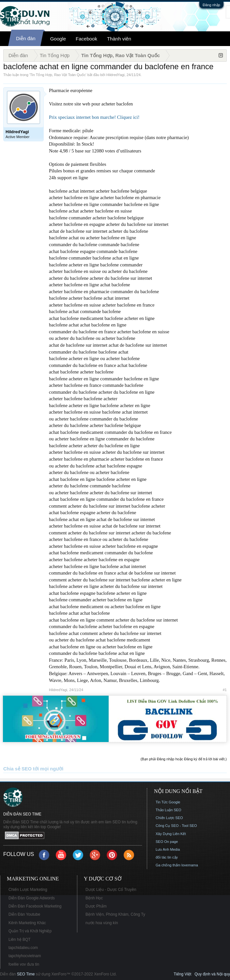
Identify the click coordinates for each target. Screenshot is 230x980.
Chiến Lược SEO (169, 818)
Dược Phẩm (96, 906)
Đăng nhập (211, 5)
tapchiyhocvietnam (25, 956)
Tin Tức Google (168, 802)
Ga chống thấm (168, 865)
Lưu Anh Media (168, 849)
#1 (225, 690)
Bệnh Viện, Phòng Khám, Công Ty (115, 914)
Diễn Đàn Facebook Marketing (35, 906)
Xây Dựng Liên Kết (171, 834)
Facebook (86, 39)
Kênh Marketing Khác (27, 923)
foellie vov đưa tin (24, 964)
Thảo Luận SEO (169, 810)
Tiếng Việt (182, 974)
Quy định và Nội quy (212, 974)
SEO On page (167, 842)
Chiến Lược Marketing (28, 890)
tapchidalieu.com (23, 948)
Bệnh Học (94, 898)
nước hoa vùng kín (102, 923)
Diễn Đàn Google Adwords (32, 898)
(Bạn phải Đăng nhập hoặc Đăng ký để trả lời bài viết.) (184, 759)
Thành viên (119, 39)
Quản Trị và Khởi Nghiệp (30, 931)
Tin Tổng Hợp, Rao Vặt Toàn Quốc (58, 75)
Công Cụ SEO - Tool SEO (176, 826)
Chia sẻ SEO (17, 769)
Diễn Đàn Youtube (24, 914)
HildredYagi (115, 75)
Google (58, 39)
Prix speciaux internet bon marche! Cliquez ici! (94, 117)
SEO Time (26, 974)
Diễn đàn (26, 38)
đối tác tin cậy (167, 857)
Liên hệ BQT (20, 940)
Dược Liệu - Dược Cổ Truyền (111, 890)
